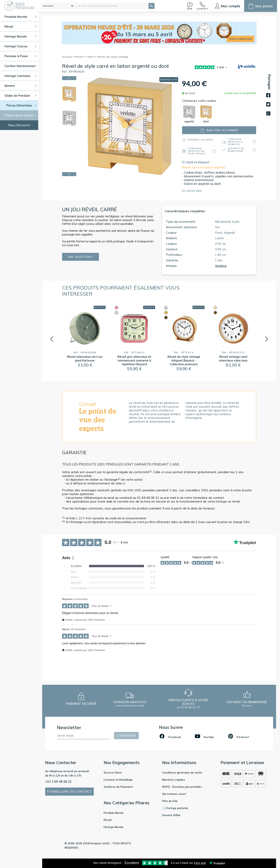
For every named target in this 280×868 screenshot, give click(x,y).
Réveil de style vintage (113, 57)
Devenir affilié (171, 815)
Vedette (221, 266)
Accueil (68, 57)
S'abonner (126, 736)
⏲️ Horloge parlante (175, 808)
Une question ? (81, 257)
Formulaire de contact (69, 792)
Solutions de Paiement (118, 787)
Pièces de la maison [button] (21, 115)
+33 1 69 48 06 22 (58, 782)
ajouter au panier (219, 130)
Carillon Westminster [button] (20, 66)
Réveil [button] (20, 27)
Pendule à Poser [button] (20, 56)
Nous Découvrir (19, 125)
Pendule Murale (114, 813)
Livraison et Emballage (118, 780)
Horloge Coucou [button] (20, 46)
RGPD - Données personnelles (182, 787)
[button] (190, 6)
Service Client (113, 773)
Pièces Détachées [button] (21, 105)
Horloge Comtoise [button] (20, 76)
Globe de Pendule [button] (20, 96)
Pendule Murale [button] (20, 17)
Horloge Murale (114, 827)
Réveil (81, 57)
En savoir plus (192, 191)
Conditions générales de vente (182, 773)
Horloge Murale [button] (20, 36)
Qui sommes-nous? (174, 794)
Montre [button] (20, 86)
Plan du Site (170, 801)
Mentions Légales (174, 780)
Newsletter (69, 727)
